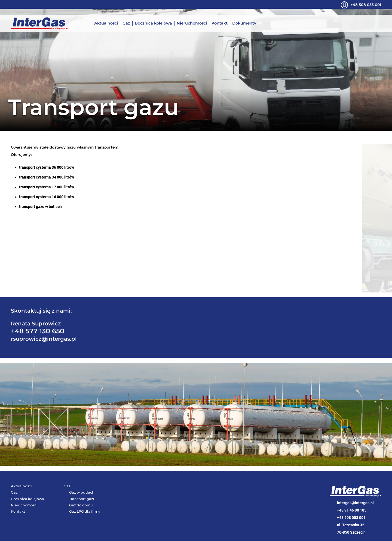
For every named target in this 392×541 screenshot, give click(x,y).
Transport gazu (82, 499)
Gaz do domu (81, 505)
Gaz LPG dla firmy (85, 511)
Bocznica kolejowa (153, 23)
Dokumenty (244, 23)
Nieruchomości (192, 23)
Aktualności (106, 23)
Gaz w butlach (82, 492)
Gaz (126, 23)
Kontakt (220, 23)
